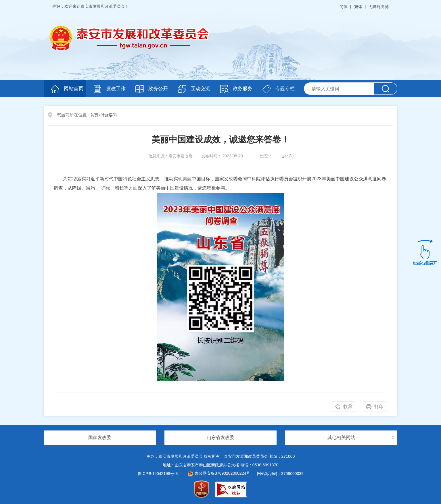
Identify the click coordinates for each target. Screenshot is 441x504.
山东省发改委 (221, 438)
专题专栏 (285, 89)
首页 (94, 115)
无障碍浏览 (379, 7)
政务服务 (243, 89)
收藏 (348, 407)
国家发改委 (100, 438)
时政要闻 (109, 115)
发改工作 (116, 89)
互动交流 (200, 89)
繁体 (358, 7)
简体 (344, 7)
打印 (379, 407)
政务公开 (158, 89)
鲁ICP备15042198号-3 (158, 474)
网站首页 (74, 89)
